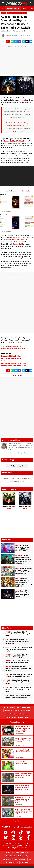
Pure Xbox (25, 853)
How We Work (25, 707)
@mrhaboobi (15, 123)
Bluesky (19, 453)
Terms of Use (9, 714)
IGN (16, 859)
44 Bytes (21, 846)
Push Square (15, 853)
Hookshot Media (15, 844)
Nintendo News (8, 859)
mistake (24, 100)
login (26, 479)
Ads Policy (19, 714)
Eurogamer (23, 859)
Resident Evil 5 (9, 507)
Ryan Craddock (12, 36)
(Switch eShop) (11, 356)
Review (14, 364)
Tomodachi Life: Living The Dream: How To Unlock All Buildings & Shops (18, 634)
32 (12, 597)
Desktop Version (23, 717)
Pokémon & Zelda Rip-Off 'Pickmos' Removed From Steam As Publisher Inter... (17, 642)
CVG (22, 862)
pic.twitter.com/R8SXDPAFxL (15, 126)
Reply (26, 453)
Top (6, 707)
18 (12, 552)
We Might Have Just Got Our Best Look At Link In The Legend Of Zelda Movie (19, 690)
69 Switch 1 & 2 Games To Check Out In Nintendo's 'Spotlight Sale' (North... (19, 649)
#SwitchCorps (24, 123)
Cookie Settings (11, 717)
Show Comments (17, 466)
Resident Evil (23, 13)
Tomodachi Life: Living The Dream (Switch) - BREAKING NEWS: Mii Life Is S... (18, 668)
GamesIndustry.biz (12, 862)
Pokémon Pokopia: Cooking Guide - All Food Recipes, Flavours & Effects (17, 682)
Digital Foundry (23, 856)
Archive (27, 714)
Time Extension (11, 856)
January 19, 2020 (17, 131)
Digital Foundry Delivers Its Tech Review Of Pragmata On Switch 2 (18, 696)
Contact (16, 711)
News (3, 13)
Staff (17, 707)
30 (21, 376)
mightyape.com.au (12, 346)
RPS (27, 862)
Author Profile (9, 453)
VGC (30, 859)
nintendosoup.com (20, 348)
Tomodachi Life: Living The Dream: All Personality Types (17, 656)
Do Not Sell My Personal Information (17, 848)
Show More (17, 821)
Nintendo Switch (12, 13)
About (12, 707)
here (24, 191)
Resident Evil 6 (25, 507)
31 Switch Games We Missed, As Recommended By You (17, 662)
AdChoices (27, 846)
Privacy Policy (25, 711)
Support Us (8, 711)
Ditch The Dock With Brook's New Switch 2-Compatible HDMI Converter (19, 675)
